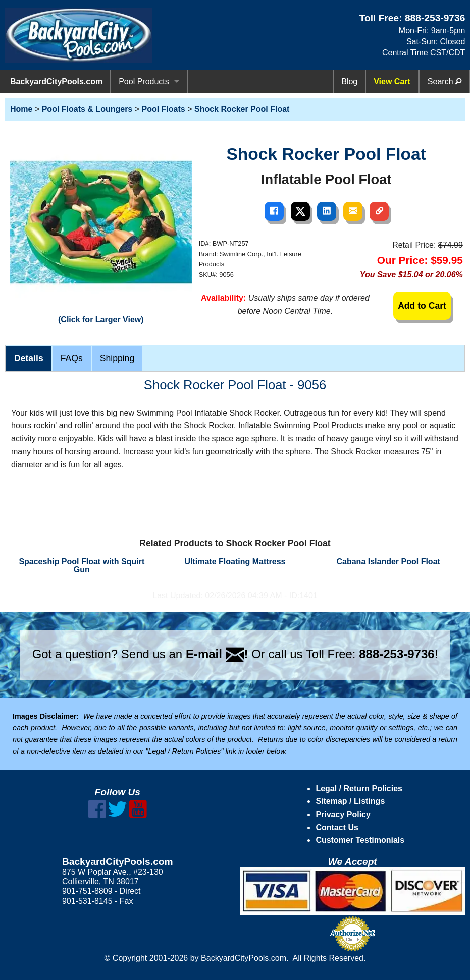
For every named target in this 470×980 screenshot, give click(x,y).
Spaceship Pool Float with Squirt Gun (82, 566)
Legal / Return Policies (359, 789)
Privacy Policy (343, 814)
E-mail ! (217, 654)
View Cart (392, 81)
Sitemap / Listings (350, 801)
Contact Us (337, 827)
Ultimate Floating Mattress (235, 562)
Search (445, 81)
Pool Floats (163, 109)
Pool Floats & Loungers (87, 109)
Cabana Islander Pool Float (388, 562)
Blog (349, 81)
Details (29, 358)
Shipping (117, 358)
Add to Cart (422, 306)
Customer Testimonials (360, 840)
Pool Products (144, 81)
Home (21, 109)
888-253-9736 (435, 18)
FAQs (72, 358)
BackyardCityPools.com (56, 81)
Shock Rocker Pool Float (242, 109)
